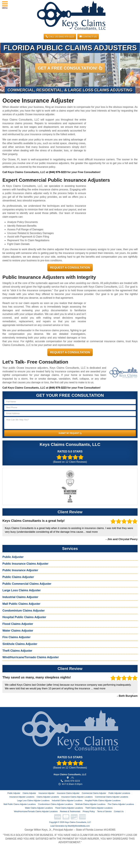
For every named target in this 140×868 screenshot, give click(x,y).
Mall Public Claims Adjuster (21, 604)
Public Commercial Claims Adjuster (27, 584)
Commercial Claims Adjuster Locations (112, 797)
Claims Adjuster (29, 793)
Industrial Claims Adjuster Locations (67, 801)
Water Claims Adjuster (18, 631)
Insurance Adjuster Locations (22, 797)
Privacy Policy (89, 812)
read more (92, 532)
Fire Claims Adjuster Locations (121, 804)
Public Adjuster (13, 557)
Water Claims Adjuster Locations (39, 808)
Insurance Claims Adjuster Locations (77, 797)
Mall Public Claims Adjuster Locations (20, 804)
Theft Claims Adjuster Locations (99, 808)
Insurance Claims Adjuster (68, 793)
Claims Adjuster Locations (48, 797)
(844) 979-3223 (58, 172)
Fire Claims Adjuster (16, 637)
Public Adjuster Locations (119, 793)
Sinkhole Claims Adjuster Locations (90, 804)
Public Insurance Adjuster (20, 570)
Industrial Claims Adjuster (20, 597)
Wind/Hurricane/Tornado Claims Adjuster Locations (36, 812)
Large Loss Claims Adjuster (22, 590)
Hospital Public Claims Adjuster (24, 617)
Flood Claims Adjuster (18, 624)
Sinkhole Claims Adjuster (20, 644)
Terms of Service (104, 812)
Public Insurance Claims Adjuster (25, 564)
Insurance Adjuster (46, 793)
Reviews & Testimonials (70, 812)
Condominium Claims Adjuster (24, 611)
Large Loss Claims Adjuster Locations (33, 801)
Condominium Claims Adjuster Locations (56, 804)
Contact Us (88, 37)
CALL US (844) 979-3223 (60, 37)
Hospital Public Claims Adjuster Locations (103, 801)
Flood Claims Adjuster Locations (69, 808)
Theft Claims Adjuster (17, 651)
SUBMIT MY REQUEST (70, 433)
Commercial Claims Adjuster (94, 793)
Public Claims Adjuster (18, 577)
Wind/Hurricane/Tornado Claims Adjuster (31, 657)
